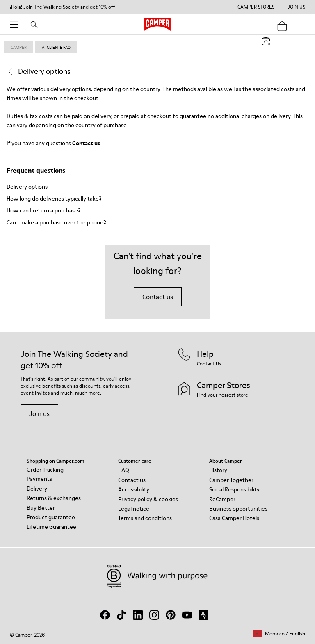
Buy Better (41, 508)
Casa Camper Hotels (234, 518)
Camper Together (231, 480)
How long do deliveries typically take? (54, 199)
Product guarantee (51, 517)
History (218, 470)
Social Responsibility (234, 489)
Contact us (86, 143)
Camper (19, 47)
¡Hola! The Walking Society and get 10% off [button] (62, 7)
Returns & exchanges (54, 498)
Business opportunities (238, 509)
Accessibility (134, 489)
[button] (279, 634)
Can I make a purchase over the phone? (56, 222)
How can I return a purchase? (44, 210)
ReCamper (222, 499)
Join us (39, 413)
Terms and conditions (145, 518)
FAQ (124, 470)
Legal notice (134, 509)
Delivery (37, 489)
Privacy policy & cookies (148, 499)
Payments (39, 479)
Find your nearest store (223, 395)
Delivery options (27, 187)
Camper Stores (256, 7)
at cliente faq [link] (56, 47)
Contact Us (209, 364)
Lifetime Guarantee (51, 527)
